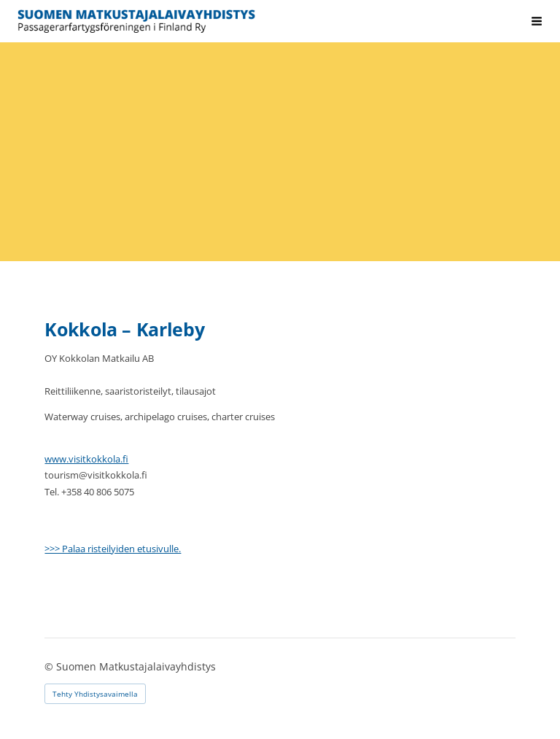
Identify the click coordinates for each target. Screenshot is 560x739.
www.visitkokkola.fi (86, 459)
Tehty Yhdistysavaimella (95, 694)
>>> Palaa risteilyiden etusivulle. (113, 549)
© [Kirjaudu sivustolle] (50, 666)
